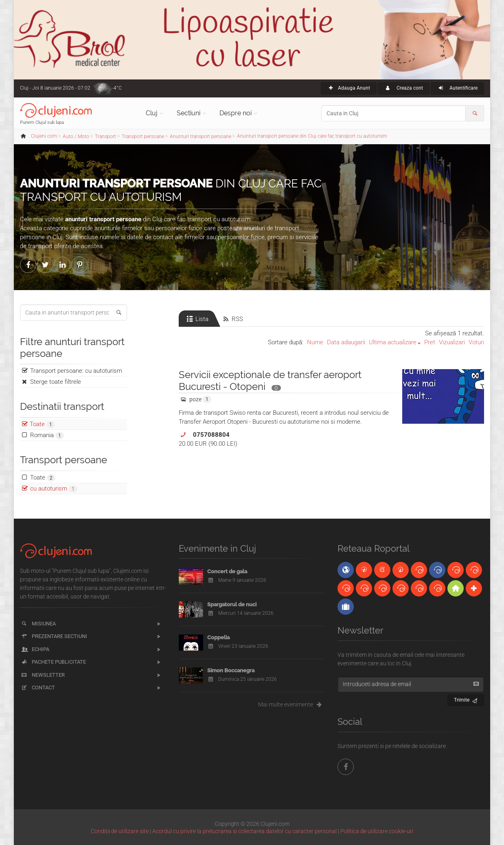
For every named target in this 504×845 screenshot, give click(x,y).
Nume (315, 342)
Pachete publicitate (53, 662)
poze (195, 399)
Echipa (35, 649)
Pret (430, 342)
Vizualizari (452, 342)
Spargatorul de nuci (232, 604)
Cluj (152, 113)
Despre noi (236, 113)
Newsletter (43, 675)
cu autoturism (54, 489)
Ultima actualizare (393, 342)
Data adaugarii (346, 342)
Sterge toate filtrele (56, 382)
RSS (232, 319)
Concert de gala (227, 571)
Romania (47, 435)
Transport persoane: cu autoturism (76, 371)
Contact (38, 688)
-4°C (117, 88)
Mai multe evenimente (292, 704)
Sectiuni (188, 113)
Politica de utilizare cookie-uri (377, 831)
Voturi (476, 342)
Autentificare (457, 88)
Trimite (466, 699)
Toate (43, 478)
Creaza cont (404, 88)
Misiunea (38, 624)
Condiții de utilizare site (120, 831)
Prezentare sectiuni (54, 636)
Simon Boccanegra (231, 670)
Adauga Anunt (349, 88)
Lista (197, 319)
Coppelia (218, 637)
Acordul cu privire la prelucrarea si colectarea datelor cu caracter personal (244, 831)
